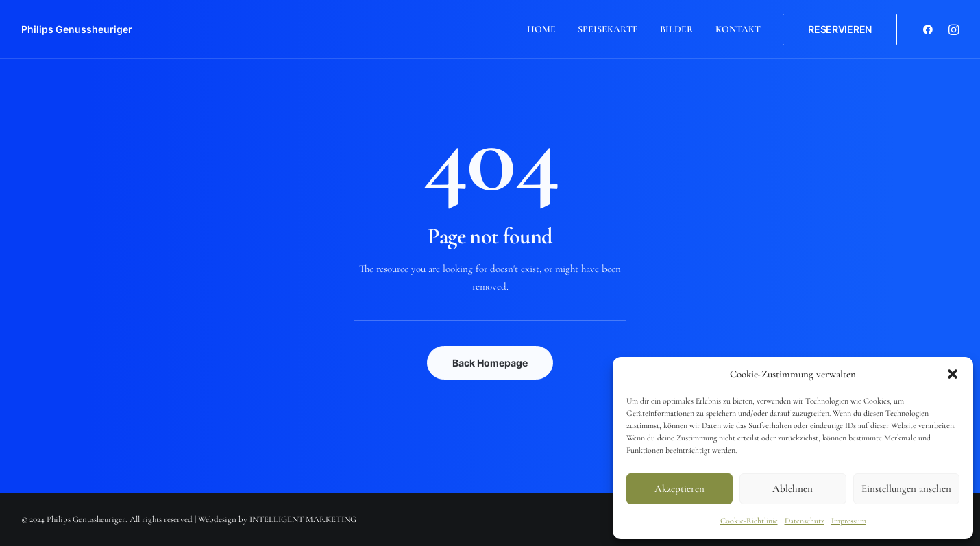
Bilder (677, 29)
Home (541, 29)
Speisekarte (608, 29)
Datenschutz (805, 521)
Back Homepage (490, 363)
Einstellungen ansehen (906, 488)
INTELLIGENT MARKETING (303, 519)
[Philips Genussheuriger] (77, 29)
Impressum (849, 521)
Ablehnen (793, 488)
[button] (953, 374)
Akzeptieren (679, 488)
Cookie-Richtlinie (749, 521)
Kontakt (738, 29)
